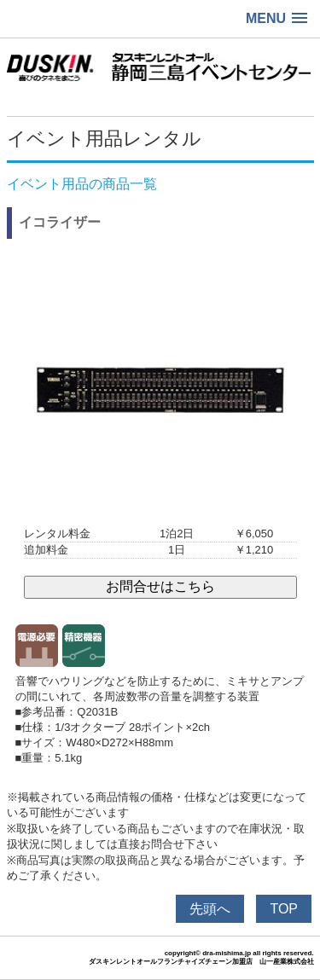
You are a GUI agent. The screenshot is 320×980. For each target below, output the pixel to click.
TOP (284, 909)
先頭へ (210, 909)
